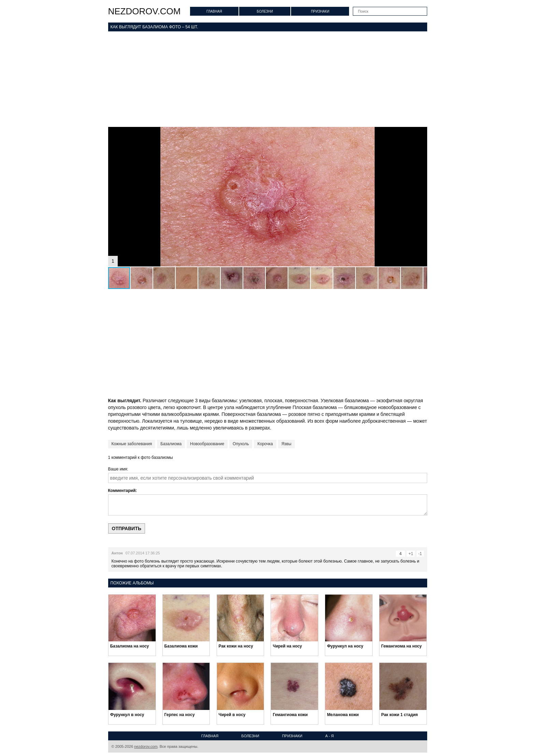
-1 (420, 554)
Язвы (286, 444)
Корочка (265, 444)
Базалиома (171, 444)
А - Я (329, 736)
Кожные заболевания (132, 444)
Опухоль (241, 444)
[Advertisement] (268, 79)
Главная (214, 11)
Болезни (265, 11)
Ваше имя (118, 469)
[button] (421, 133)
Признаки (320, 11)
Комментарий (122, 491)
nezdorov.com (144, 11)
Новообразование (207, 444)
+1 (411, 554)
